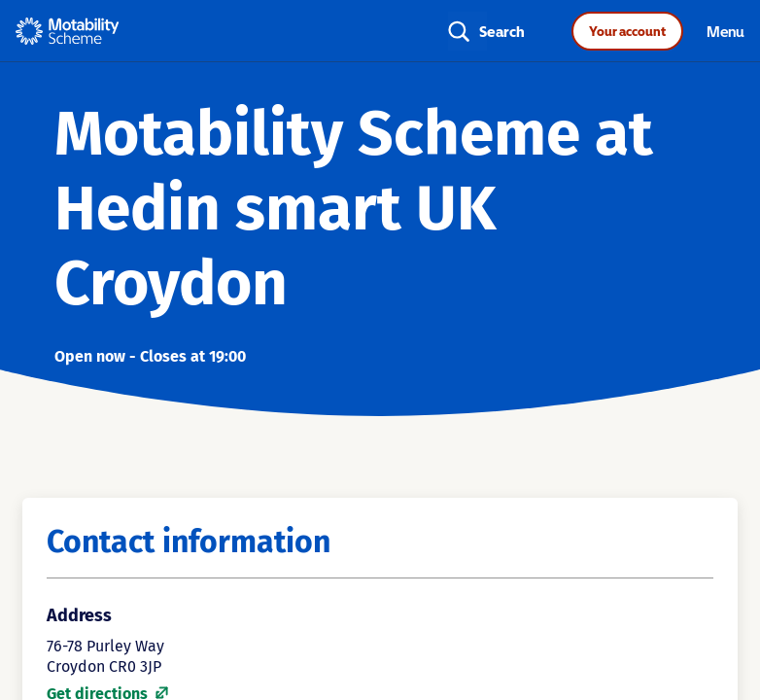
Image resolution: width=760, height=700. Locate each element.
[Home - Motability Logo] (68, 31)
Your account (627, 31)
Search (502, 31)
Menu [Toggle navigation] (725, 31)
